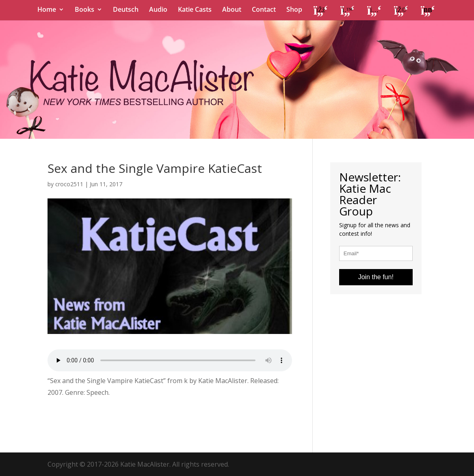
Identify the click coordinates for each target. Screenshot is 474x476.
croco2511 (69, 184)
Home (47, 10)
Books (84, 10)
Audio (158, 10)
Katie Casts (195, 10)
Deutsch (126, 10)
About (232, 10)
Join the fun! (376, 277)
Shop (294, 10)
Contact (264, 10)
